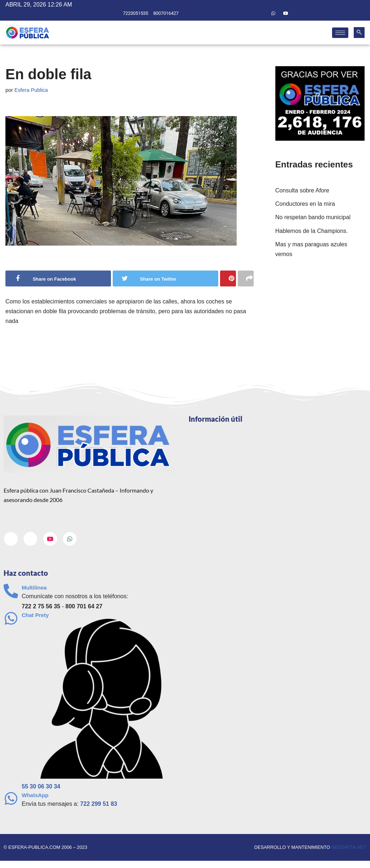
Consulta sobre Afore (302, 190)
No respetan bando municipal (313, 217)
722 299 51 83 (99, 804)
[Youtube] (286, 13)
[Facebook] (249, 13)
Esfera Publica (31, 90)
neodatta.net (349, 847)
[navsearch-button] (359, 33)
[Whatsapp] (274, 13)
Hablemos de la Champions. (312, 231)
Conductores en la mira (305, 204)
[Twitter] (261, 13)
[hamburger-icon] (340, 33)
